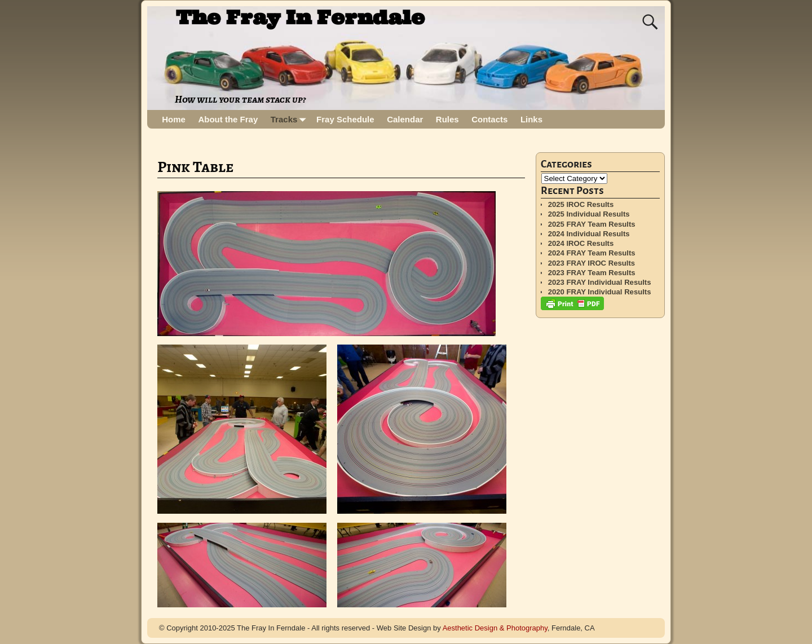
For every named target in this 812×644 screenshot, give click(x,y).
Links (531, 119)
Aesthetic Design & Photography (495, 628)
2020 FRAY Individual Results (600, 292)
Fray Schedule (345, 119)
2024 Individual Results (589, 234)
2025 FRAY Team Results (592, 224)
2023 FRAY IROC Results (592, 263)
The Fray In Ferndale (300, 17)
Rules (447, 119)
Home (174, 119)
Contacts (489, 119)
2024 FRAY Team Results (592, 253)
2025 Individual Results (589, 214)
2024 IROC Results (581, 243)
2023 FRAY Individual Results (600, 282)
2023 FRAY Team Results (592, 273)
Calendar (405, 119)
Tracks (290, 119)
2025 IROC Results (581, 204)
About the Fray (228, 119)
